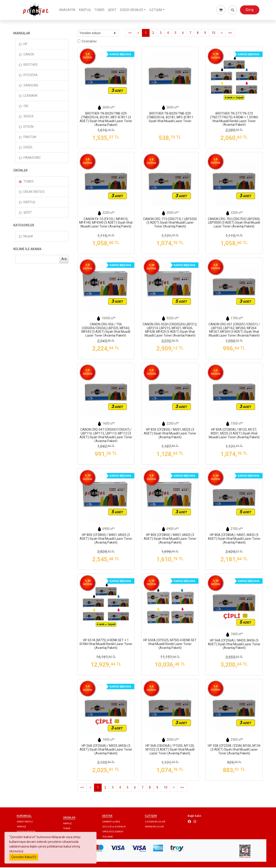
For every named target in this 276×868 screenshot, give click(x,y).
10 (213, 33)
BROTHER (30, 65)
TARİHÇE (21, 827)
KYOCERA (30, 76)
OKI (26, 107)
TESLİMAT (108, 837)
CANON (29, 55)
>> (230, 33)
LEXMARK (30, 96)
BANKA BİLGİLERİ (154, 827)
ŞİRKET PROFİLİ (25, 822)
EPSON (28, 127)
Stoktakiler (87, 42)
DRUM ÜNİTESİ (34, 192)
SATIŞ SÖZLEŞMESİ (113, 832)
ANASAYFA (69, 10)
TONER (101, 10)
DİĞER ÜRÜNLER (133, 10)
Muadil (28, 237)
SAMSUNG (31, 86)
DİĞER (28, 148)
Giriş (250, 10)
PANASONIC (32, 158)
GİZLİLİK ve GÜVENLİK (114, 827)
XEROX (28, 117)
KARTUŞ (86, 10)
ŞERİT (114, 10)
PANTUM (30, 138)
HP (25, 45)
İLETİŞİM (157, 10)
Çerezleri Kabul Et (24, 857)
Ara (64, 260)
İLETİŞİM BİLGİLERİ (155, 822)
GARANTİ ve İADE (111, 822)
